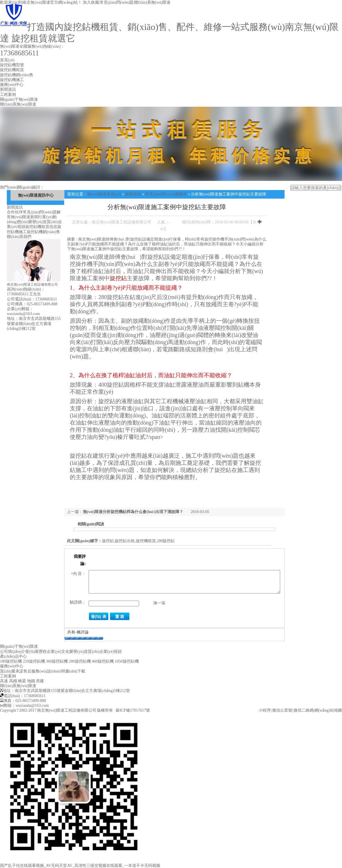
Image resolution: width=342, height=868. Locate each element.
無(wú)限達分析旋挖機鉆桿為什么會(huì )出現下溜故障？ (133, 512)
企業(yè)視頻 (111, 652)
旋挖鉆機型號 (12, 65)
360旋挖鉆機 (57, 661)
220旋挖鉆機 (34, 661)
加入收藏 (91, 2)
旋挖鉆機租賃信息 (41, 227)
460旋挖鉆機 (103, 661)
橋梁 (22, 681)
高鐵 (13, 681)
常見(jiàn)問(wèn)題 (117, 2)
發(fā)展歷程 (36, 652)
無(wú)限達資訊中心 (36, 195)
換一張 (159, 603)
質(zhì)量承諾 (12, 671)
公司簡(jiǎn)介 (13, 652)
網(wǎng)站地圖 (328, 710)
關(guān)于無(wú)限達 (19, 99)
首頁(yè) (7, 60)
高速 (4, 681)
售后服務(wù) (35, 671)
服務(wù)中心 (12, 85)
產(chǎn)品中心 (13, 656)
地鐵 (31, 681)
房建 (40, 681)
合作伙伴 (15, 212)
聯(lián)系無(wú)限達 (152, 2)
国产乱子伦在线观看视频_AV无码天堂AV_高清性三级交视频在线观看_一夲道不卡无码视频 (80, 866)
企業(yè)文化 (58, 652)
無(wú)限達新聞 (25, 217)
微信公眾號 (282, 710)
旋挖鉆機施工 (12, 80)
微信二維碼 (304, 710)
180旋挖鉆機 (11, 661)
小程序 (265, 710)
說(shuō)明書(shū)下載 (66, 671)
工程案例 (8, 95)
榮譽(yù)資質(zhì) (43, 222)
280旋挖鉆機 (80, 661)
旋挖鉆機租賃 (12, 70)
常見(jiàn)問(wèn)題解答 (166, 194)
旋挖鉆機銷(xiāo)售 (17, 75)
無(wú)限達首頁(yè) (104, 194)
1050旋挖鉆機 (127, 661)
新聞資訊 (8, 89)
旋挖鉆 (118, 278)
